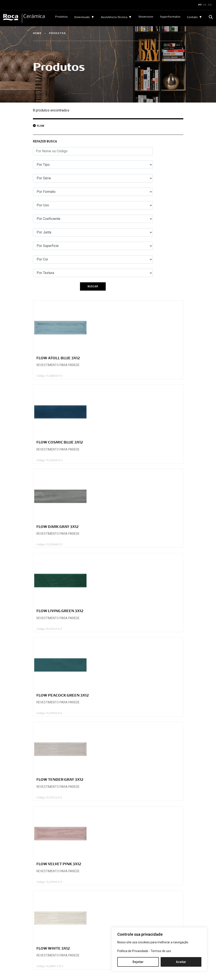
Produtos (61, 17)
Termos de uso (161, 951)
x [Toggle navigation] (7, 5)
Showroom (146, 17)
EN (210, 5)
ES (205, 5)
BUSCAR (93, 286)
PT (200, 5)
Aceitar (181, 962)
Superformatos (170, 17)
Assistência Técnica (114, 17)
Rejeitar (138, 962)
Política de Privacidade (133, 951)
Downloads (82, 17)
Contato (192, 17)
